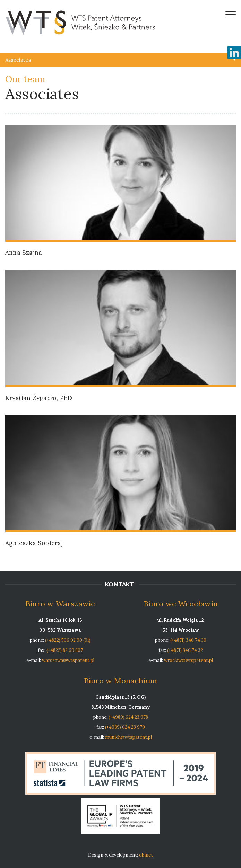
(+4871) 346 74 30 (188, 640)
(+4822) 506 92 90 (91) (68, 640)
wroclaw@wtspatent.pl (188, 660)
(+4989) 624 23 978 (128, 717)
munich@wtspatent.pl (128, 737)
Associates (18, 60)
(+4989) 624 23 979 (125, 727)
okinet (146, 855)
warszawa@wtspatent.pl (68, 660)
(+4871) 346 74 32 (185, 650)
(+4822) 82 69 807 (65, 650)
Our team (25, 79)
